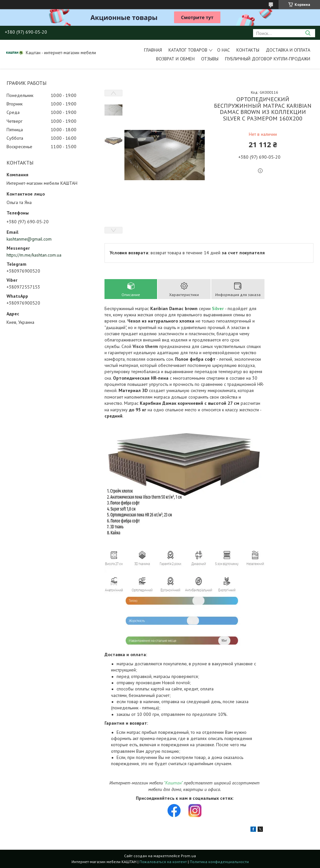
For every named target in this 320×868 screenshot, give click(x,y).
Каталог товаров (188, 50)
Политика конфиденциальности (219, 862)
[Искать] (308, 33)
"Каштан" (173, 783)
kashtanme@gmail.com (29, 239)
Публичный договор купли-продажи (268, 59)
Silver (218, 308)
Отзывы (210, 59)
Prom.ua (188, 856)
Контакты (248, 50)
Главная (153, 50)
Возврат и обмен (175, 59)
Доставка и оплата (288, 50)
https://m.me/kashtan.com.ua (34, 255)
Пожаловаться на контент (163, 862)
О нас (224, 50)
